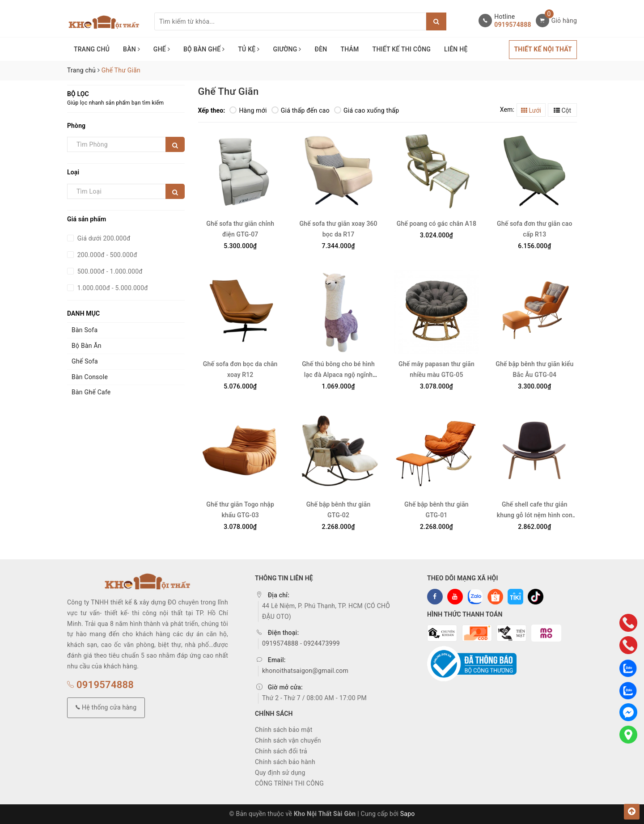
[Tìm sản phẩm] (290, 21)
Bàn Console (90, 377)
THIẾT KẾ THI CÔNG (402, 49)
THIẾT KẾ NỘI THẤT (543, 49)
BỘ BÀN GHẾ (204, 49)
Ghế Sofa (85, 361)
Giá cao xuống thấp (366, 110)
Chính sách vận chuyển (288, 740)
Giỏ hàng (564, 21)
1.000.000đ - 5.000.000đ (112, 288)
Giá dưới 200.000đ (103, 238)
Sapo (408, 814)
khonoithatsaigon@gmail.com (305, 671)
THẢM (350, 49)
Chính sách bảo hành (285, 762)
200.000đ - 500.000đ (106, 255)
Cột (562, 110)
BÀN (131, 49)
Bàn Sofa (85, 330)
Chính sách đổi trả (281, 751)
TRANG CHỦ (92, 49)
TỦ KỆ (249, 49)
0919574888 (513, 25)
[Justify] (436, 21)
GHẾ (162, 49)
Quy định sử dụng (280, 773)
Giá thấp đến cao (301, 110)
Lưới (531, 110)
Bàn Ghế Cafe (91, 392)
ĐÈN (321, 49)
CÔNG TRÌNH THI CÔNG (289, 783)
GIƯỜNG (287, 49)
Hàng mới (248, 110)
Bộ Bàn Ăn (87, 346)
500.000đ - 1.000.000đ (109, 271)
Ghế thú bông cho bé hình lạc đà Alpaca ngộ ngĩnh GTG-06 (338, 375)
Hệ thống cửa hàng (106, 707)
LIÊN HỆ (456, 49)
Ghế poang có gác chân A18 (436, 224)
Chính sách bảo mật (284, 730)
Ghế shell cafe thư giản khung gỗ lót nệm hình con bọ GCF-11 (535, 515)
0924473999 (322, 643)
